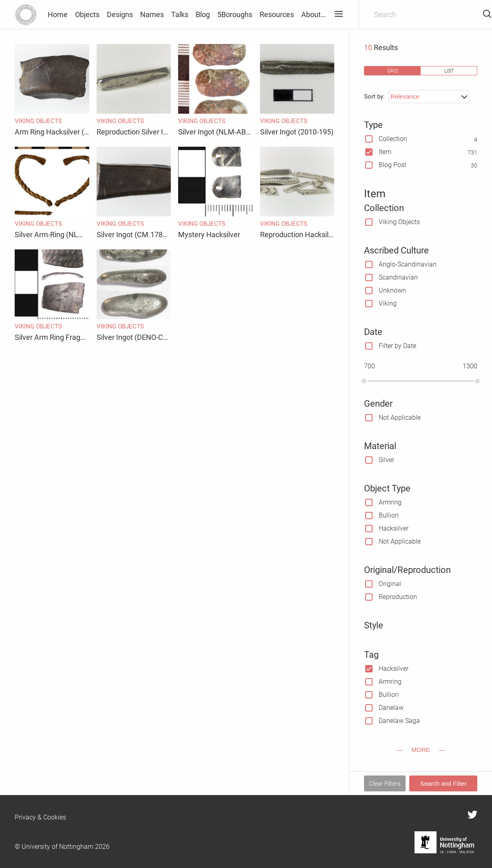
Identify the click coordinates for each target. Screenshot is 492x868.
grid (393, 71)
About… (313, 14)
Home (58, 14)
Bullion (389, 515)
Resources (277, 14)
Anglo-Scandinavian (408, 264)
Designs (120, 14)
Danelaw (391, 708)
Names (152, 14)
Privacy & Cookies (40, 817)
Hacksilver (394, 528)
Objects (87, 14)
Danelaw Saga (399, 721)
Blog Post (393, 165)
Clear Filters (385, 784)
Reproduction (398, 597)
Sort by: (374, 97)
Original (390, 584)
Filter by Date (397, 346)
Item (385, 152)
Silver (386, 460)
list (449, 71)
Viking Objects (399, 222)
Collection (393, 139)
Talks (180, 14)
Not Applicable (400, 417)
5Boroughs (235, 14)
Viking (388, 303)
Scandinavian (398, 277)
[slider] (364, 381)
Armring (390, 502)
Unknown (392, 290)
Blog (203, 14)
